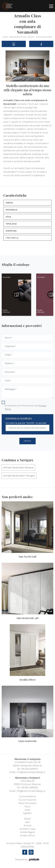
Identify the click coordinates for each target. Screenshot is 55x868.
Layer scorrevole (28, 741)
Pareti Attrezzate (28, 803)
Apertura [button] (11, 231)
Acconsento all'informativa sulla (26, 407)
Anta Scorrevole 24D (27, 618)
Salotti (27, 819)
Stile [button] (8, 217)
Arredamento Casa (18, 37)
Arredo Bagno (28, 832)
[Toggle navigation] (51, 6)
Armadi (31, 37)
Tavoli (28, 807)
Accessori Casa (28, 829)
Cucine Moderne (28, 796)
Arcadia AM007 (27, 680)
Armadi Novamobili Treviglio (19, 476)
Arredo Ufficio (27, 836)
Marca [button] (9, 203)
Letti (28, 822)
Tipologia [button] (11, 224)
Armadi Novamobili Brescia (18, 468)
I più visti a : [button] (12, 238)
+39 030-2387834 (29, 788)
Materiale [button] (12, 210)
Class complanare (44, 37)
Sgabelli (27, 813)
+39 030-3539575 (29, 769)
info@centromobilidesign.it (31, 772)
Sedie (28, 810)
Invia (27, 441)
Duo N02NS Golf (27, 557)
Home (5, 37)
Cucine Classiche (28, 800)
